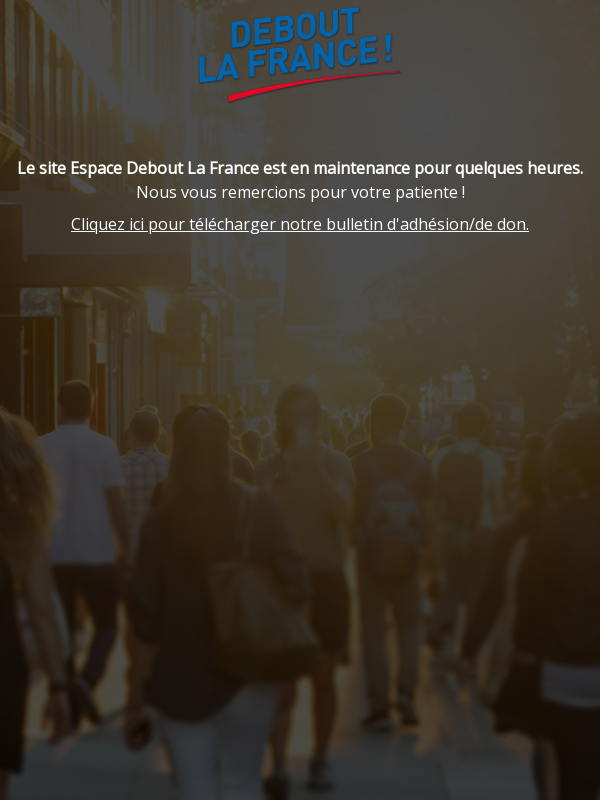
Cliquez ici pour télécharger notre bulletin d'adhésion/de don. (300, 224)
